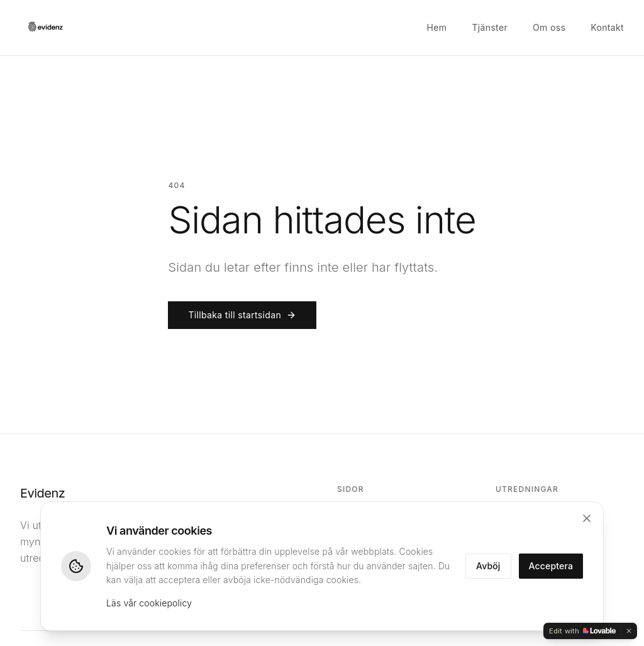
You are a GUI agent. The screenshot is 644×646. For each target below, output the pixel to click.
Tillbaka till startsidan (242, 315)
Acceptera (551, 566)
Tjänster (490, 27)
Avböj (488, 566)
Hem (437, 27)
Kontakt (607, 27)
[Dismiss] (629, 631)
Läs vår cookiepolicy (149, 603)
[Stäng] (587, 518)
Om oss (549, 27)
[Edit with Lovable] (582, 631)
